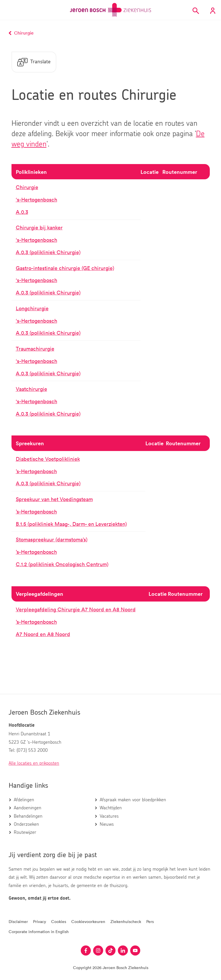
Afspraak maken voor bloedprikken (133, 800)
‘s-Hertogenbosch (36, 200)
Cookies (59, 921)
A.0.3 (22, 212)
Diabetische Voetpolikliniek (48, 459)
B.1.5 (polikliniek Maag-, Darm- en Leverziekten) (71, 524)
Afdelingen (24, 800)
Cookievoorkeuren (88, 921)
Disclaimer (18, 921)
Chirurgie (27, 187)
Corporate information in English (39, 932)
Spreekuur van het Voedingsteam (54, 499)
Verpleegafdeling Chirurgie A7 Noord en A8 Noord (76, 610)
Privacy (40, 921)
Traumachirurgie (35, 349)
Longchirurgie (32, 309)
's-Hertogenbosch (36, 401)
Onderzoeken (26, 824)
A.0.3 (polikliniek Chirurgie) (48, 252)
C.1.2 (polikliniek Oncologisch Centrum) (62, 564)
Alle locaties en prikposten (34, 763)
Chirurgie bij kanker (39, 228)
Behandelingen (28, 816)
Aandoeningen (28, 808)
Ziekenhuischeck (126, 921)
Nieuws (107, 824)
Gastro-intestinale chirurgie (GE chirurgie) (65, 268)
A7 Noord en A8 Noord (43, 634)
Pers (150, 921)
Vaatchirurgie (31, 389)
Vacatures (109, 816)
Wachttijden (111, 808)
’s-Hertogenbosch (36, 471)
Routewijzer (25, 832)
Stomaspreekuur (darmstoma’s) (52, 540)
